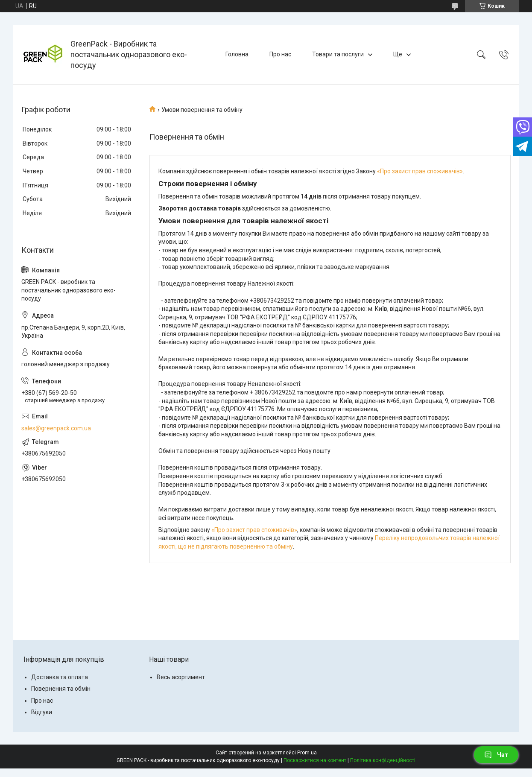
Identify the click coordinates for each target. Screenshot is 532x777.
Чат (496, 755)
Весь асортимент (181, 677)
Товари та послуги (338, 54)
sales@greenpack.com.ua (56, 428)
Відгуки (42, 712)
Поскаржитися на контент (315, 760)
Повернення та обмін (61, 689)
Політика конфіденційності (383, 760)
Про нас (280, 54)
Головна (237, 54)
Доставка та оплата (60, 677)
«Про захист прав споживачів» (420, 171)
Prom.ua (307, 753)
